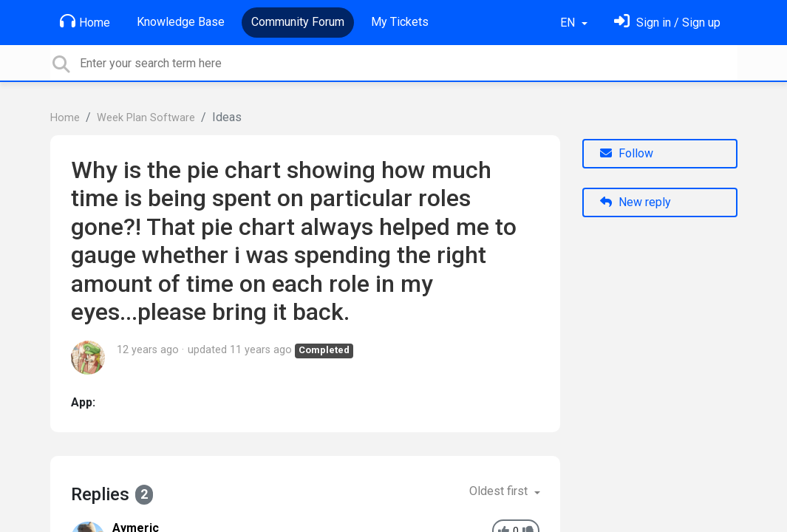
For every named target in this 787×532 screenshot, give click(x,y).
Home (85, 21)
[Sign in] (667, 23)
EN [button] (569, 23)
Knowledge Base (181, 22)
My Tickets (400, 22)
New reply (636, 202)
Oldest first (500, 491)
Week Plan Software (146, 118)
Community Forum (298, 22)
